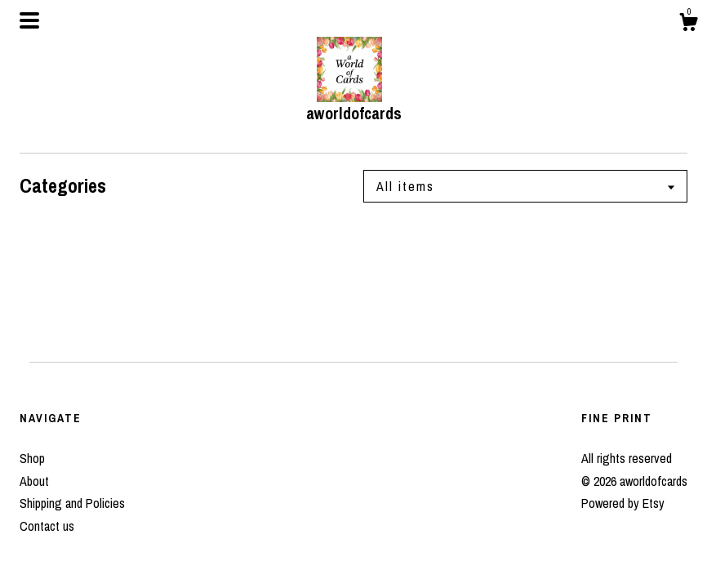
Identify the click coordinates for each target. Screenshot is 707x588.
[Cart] (688, 24)
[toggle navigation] (29, 20)
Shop (32, 458)
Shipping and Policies (72, 503)
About (34, 481)
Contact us (47, 526)
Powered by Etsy (623, 503)
